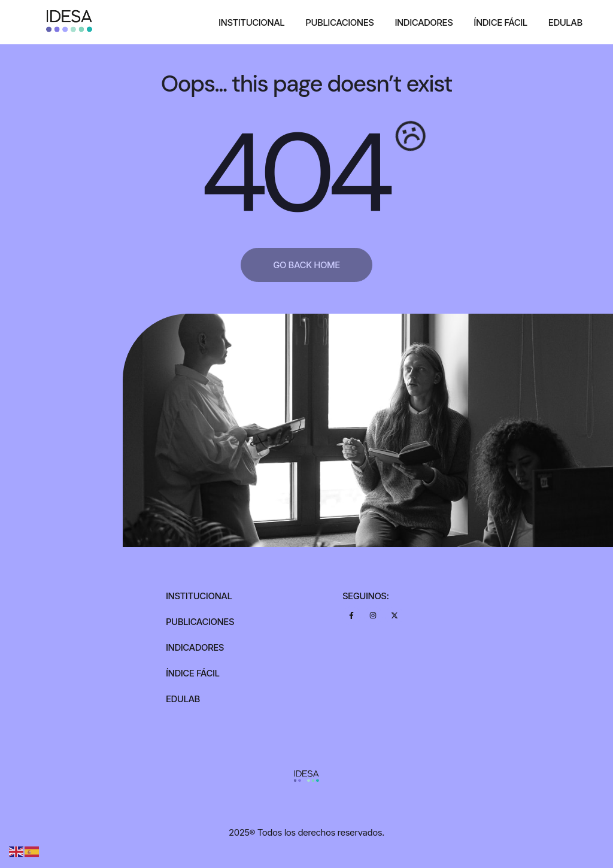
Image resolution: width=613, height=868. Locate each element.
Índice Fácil (500, 22)
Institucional (251, 22)
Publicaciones (339, 22)
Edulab (565, 22)
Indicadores (424, 22)
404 (294, 174)
